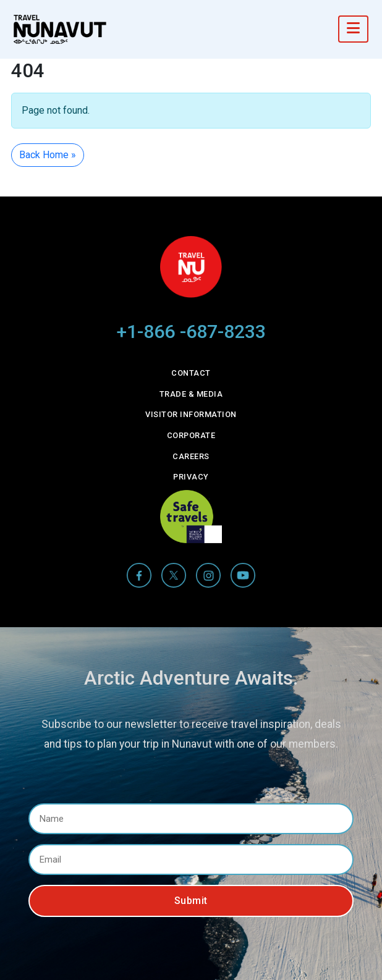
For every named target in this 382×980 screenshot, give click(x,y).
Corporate (191, 435)
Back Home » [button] (48, 155)
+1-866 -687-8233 (191, 332)
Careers (191, 456)
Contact (191, 373)
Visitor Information (191, 414)
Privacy (191, 477)
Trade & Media (191, 394)
